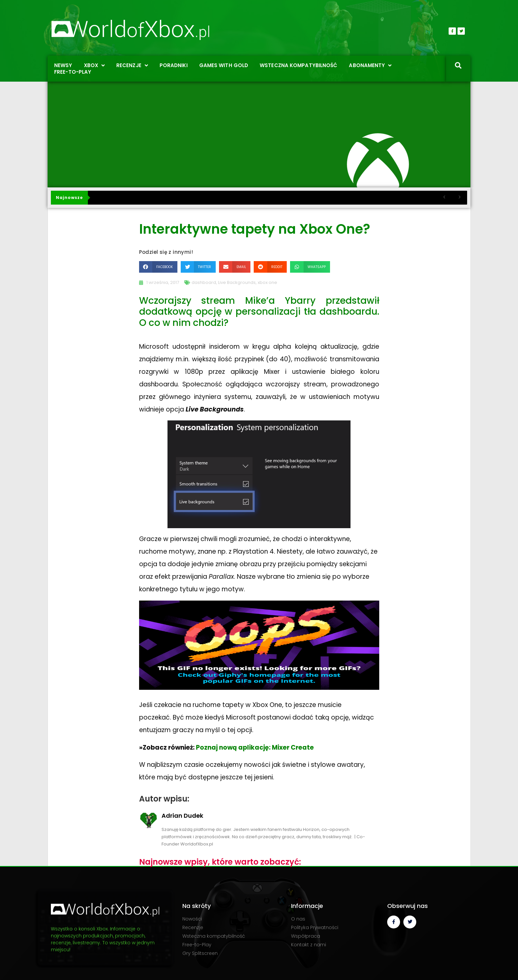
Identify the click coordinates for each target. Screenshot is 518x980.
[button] (158, 267)
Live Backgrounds (237, 282)
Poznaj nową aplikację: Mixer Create (255, 747)
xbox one (267, 282)
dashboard (204, 282)
